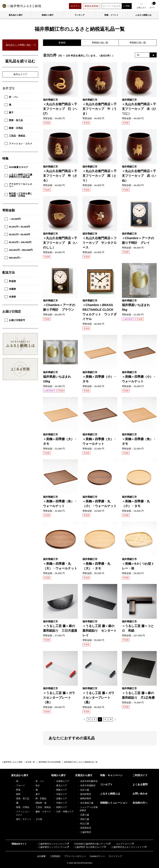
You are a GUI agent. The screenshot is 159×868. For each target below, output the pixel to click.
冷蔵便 (10, 289)
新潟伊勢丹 (84, 794)
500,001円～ (13, 258)
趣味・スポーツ (42, 812)
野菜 (17, 790)
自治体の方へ (140, 803)
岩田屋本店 (84, 828)
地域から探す (48, 15)
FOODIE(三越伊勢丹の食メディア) (90, 844)
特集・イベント (111, 15)
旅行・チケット (23, 819)
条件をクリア (20, 74)
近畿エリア (60, 798)
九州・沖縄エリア (64, 812)
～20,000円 (13, 219)
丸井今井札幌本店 (88, 781)
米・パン (11, 97)
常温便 (10, 281)
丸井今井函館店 (86, 785)
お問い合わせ (140, 794)
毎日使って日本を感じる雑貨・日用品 (18, 195)
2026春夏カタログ (16, 167)
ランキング (80, 15)
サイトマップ (115, 856)
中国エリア (60, 803)
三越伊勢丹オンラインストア (51, 844)
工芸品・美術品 (15, 136)
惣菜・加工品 (14, 120)
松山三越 (83, 823)
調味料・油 (40, 803)
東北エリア (60, 785)
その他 (37, 819)
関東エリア (60, 790)
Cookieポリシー (97, 856)
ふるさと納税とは (110, 794)
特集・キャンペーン (111, 775)
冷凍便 (10, 297)
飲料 (17, 794)
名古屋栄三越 (85, 803)
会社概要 (41, 856)
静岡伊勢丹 (84, 798)
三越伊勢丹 (84, 832)
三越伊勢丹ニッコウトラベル (51, 847)
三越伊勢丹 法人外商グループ (88, 847)
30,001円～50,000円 (17, 234)
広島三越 (83, 815)
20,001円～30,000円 (17, 227)
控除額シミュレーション (114, 803)
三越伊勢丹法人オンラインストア (127, 847)
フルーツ (19, 785)
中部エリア (60, 794)
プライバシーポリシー (75, 856)
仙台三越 (83, 790)
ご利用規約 (55, 856)
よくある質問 (140, 784)
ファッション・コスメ (18, 143)
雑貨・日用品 (14, 128)
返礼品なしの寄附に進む (19, 45)
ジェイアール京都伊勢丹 (88, 809)
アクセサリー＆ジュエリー (18, 185)
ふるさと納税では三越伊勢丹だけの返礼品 (18, 176)
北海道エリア (61, 781)
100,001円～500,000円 (19, 250)
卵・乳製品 (40, 798)
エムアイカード (123, 844)
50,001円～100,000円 (18, 242)
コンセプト (106, 784)
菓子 (9, 112)
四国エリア (60, 807)
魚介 (36, 785)
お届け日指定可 (15, 320)
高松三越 (83, 819)
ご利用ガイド (140, 775)
